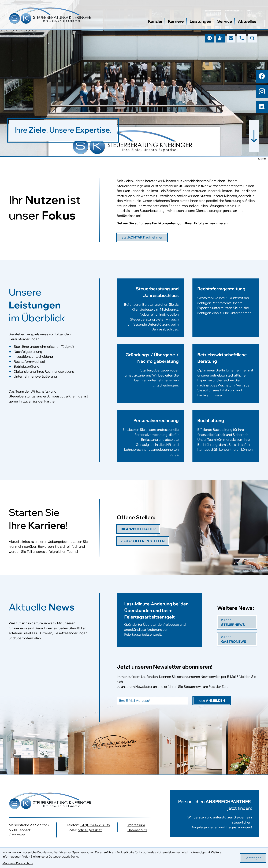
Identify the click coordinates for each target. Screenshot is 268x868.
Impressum (136, 825)
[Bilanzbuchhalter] (138, 529)
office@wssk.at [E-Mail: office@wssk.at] (90, 830)
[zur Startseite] (50, 16)
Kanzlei (155, 21)
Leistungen (200, 21)
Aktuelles (247, 21)
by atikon (262, 159)
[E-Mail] (152, 701)
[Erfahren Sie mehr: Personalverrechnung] (150, 436)
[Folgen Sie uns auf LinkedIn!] (262, 107)
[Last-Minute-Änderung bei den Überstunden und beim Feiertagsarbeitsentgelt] (159, 620)
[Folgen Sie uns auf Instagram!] (262, 91)
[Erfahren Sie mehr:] (210, 814)
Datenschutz (137, 830)
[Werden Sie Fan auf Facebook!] (262, 76)
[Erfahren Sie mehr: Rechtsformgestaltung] (226, 311)
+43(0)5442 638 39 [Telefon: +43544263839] (95, 825)
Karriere (176, 21)
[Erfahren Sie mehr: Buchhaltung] (226, 436)
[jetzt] (142, 237)
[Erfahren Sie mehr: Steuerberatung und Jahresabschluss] (150, 311)
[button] (242, 38)
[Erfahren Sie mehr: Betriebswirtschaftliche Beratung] (226, 377)
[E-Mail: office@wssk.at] (231, 38)
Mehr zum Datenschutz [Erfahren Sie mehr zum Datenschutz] (18, 863)
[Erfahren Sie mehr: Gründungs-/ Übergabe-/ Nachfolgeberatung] (150, 377)
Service (225, 21)
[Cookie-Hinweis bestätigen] (253, 858)
